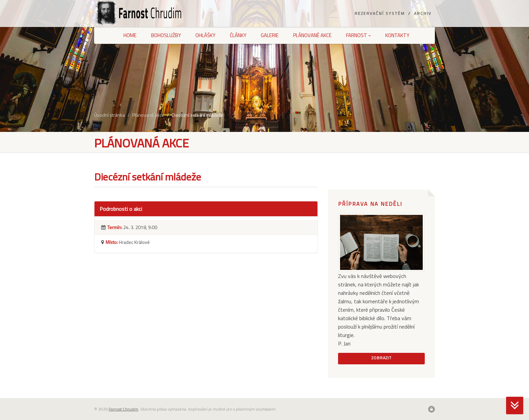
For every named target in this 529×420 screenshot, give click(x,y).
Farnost (358, 35)
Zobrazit (382, 358)
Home (130, 35)
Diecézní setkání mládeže (198, 115)
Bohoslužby (166, 35)
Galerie (270, 35)
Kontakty (397, 35)
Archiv (423, 13)
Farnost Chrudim (123, 409)
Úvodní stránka (109, 115)
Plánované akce (312, 35)
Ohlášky (205, 35)
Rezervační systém (380, 13)
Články (238, 35)
